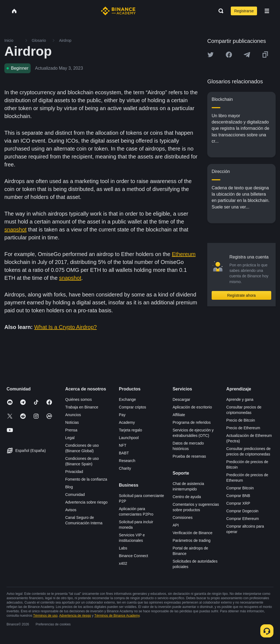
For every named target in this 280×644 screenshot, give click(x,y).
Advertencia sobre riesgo (86, 502)
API (176, 525)
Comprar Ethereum (243, 519)
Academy (127, 422)
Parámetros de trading (192, 540)
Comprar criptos (133, 407)
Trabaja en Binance (82, 407)
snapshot (15, 230)
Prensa (71, 430)
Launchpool (129, 438)
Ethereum (184, 254)
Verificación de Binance (192, 533)
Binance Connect (134, 556)
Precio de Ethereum (243, 428)
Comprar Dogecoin (243, 511)
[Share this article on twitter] (211, 55)
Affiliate (179, 415)
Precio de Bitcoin (241, 420)
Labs (123, 548)
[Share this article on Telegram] (247, 55)
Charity (125, 468)
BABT (124, 453)
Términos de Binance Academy (117, 616)
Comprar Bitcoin (240, 488)
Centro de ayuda (187, 497)
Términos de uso (45, 616)
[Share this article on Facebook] (229, 55)
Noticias (72, 422)
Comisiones (183, 517)
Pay (122, 415)
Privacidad (74, 472)
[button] (267, 11)
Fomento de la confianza (86, 479)
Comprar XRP (238, 503)
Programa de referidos (192, 422)
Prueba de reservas (189, 456)
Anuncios (73, 415)
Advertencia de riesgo (75, 616)
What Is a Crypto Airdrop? (65, 327)
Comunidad (75, 495)
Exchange (127, 399)
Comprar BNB (238, 496)
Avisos (71, 510)
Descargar (181, 399)
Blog (69, 487)
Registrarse (244, 11)
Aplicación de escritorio (192, 407)
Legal (70, 438)
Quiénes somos (78, 399)
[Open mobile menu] (267, 11)
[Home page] (118, 11)
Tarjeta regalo (131, 430)
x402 (123, 563)
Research (127, 461)
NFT (123, 445)
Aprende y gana (240, 399)
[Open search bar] (219, 11)
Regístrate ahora (241, 295)
